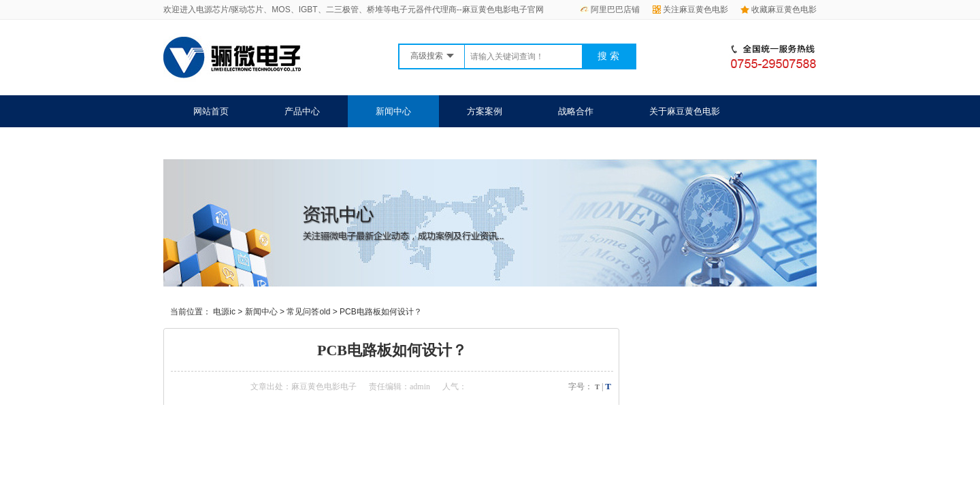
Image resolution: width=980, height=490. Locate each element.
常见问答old (308, 312)
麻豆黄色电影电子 (324, 387)
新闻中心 (393, 111)
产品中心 (302, 111)
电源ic (224, 312)
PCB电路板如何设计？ (381, 312)
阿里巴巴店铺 (610, 10)
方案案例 (485, 111)
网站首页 (211, 111)
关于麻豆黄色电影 (685, 111)
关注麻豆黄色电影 (690, 10)
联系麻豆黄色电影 (229, 143)
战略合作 (576, 111)
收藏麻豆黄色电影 (779, 10)
